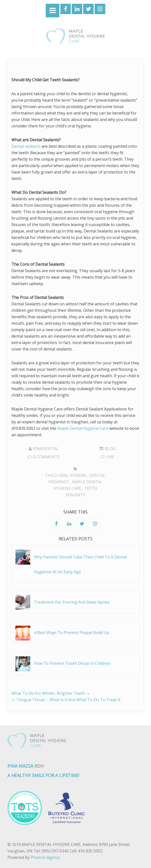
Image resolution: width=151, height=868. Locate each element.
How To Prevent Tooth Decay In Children (72, 663)
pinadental (46, 449)
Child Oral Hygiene (66, 475)
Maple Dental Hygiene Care (83, 428)
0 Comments (44, 457)
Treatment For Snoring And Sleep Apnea (72, 602)
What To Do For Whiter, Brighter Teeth (48, 693)
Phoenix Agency (45, 857)
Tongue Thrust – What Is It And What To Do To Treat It (68, 700)
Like (107, 457)
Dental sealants (26, 146)
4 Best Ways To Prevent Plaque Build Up (72, 633)
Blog (110, 449)
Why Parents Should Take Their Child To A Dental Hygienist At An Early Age (80, 564)
